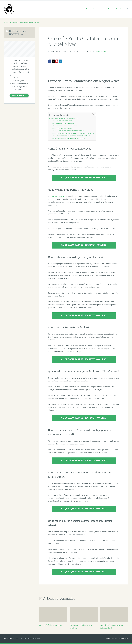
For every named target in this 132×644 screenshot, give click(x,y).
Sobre (95, 9)
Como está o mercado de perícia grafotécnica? (67, 126)
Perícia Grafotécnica (103, 51)
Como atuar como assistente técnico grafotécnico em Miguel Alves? (74, 136)
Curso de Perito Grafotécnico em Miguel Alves (66, 119)
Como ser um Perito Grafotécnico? (64, 129)
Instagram (109, 639)
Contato (119, 9)
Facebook (102, 639)
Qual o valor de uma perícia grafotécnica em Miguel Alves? (71, 131)
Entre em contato (18, 95)
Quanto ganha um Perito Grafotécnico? (65, 124)
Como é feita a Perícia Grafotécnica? (64, 121)
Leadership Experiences (11, 639)
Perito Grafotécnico (107, 9)
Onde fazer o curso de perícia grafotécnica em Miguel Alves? (71, 139)
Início (88, 9)
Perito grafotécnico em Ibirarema (52, 625)
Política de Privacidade (121, 639)
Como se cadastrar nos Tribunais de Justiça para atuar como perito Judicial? (77, 134)
